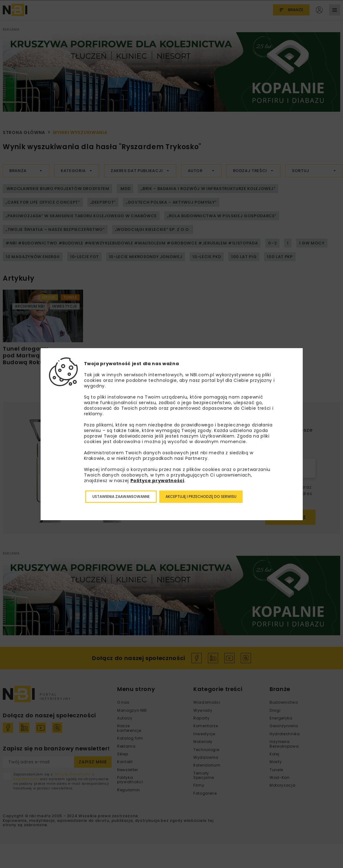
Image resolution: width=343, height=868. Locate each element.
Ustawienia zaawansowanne (121, 497)
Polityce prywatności (157, 481)
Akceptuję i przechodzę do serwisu (201, 497)
